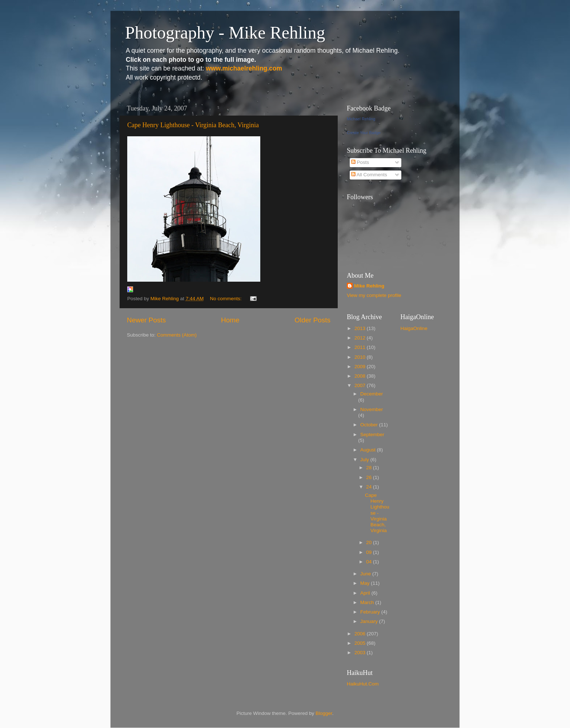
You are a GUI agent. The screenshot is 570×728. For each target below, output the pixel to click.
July (365, 460)
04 (370, 562)
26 (370, 477)
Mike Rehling (369, 286)
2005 (361, 643)
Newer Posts (146, 320)
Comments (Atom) (177, 335)
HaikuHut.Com (363, 684)
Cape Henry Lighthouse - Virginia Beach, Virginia (193, 125)
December (372, 394)
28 (370, 468)
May (366, 583)
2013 (361, 328)
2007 (361, 385)
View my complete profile (374, 295)
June (366, 574)
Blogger (324, 713)
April (366, 593)
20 (370, 542)
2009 (361, 367)
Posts (360, 162)
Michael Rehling (361, 119)
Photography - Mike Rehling (225, 33)
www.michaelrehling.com (244, 68)
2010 (361, 357)
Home (230, 320)
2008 (361, 376)
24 (370, 487)
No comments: (226, 299)
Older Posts (312, 320)
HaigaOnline (414, 328)
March (368, 602)
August (369, 450)
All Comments (369, 175)
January (370, 621)
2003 (361, 653)
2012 (361, 338)
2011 (361, 347)
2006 (361, 634)
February (371, 612)
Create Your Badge (364, 133)
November (372, 409)
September (372, 435)
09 (370, 552)
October (370, 425)
